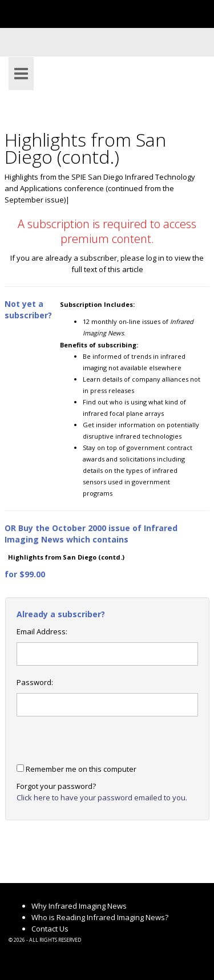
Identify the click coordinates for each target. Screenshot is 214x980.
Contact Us (50, 929)
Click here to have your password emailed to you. (102, 797)
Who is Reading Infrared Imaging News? (100, 917)
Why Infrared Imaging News (79, 906)
